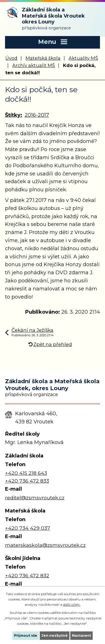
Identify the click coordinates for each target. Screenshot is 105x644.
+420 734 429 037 (28, 528)
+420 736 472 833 (27, 481)
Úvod (11, 58)
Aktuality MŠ (83, 58)
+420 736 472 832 (27, 575)
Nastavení (81, 635)
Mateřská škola (43, 58)
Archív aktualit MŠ (34, 65)
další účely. (72, 604)
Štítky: (14, 115)
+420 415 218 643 (26, 473)
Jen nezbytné (55, 635)
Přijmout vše (26, 635)
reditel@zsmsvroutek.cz (35, 498)
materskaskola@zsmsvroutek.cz (45, 545)
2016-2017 (37, 115)
